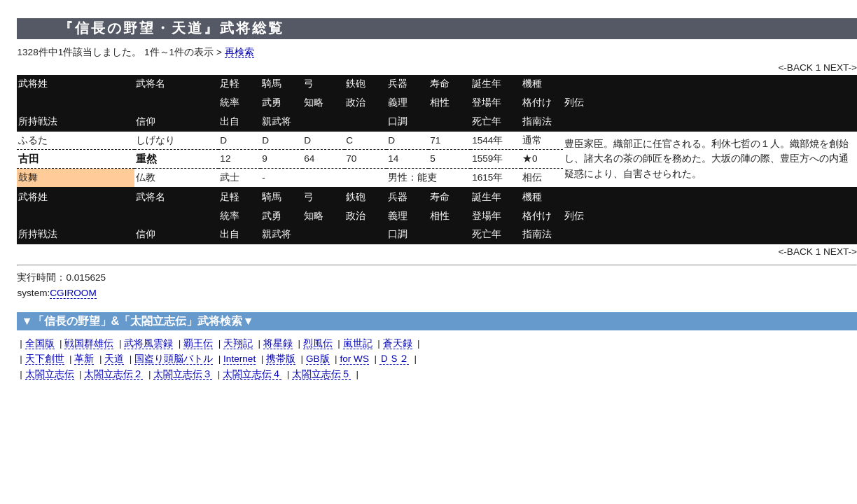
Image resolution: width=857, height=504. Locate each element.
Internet (239, 359)
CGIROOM (73, 293)
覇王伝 (198, 343)
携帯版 (281, 359)
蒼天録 (398, 343)
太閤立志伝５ (321, 374)
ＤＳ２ (394, 359)
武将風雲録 (148, 343)
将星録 (278, 343)
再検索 (239, 52)
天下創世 (45, 359)
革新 (84, 359)
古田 (29, 159)
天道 (114, 359)
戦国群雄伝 (89, 343)
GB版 (318, 359)
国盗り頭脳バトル (174, 359)
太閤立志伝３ (183, 374)
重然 (146, 159)
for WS (354, 359)
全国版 (40, 343)
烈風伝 (318, 343)
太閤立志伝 (50, 374)
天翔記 (238, 343)
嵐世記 (358, 343)
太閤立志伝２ (113, 374)
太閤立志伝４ (252, 374)
